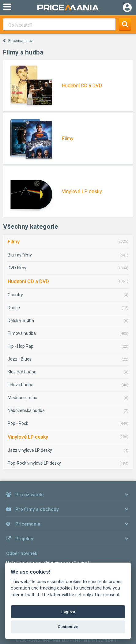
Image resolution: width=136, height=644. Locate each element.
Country (15, 295)
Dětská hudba (21, 320)
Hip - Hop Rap (21, 346)
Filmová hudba (22, 333)
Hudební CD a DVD (28, 281)
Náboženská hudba (26, 410)
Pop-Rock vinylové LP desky (34, 463)
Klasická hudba (22, 372)
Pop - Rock (18, 423)
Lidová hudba (21, 385)
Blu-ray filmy (20, 255)
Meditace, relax (22, 398)
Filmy (14, 242)
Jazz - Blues (20, 359)
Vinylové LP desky (28, 437)
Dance (14, 308)
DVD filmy (17, 268)
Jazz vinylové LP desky (30, 450)
